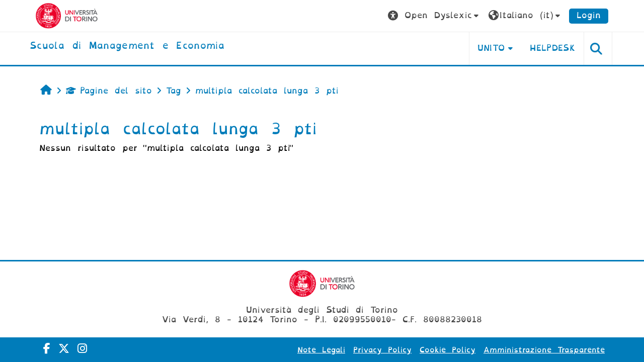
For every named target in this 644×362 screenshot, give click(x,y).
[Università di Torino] (67, 15)
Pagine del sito (109, 91)
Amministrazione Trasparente (544, 350)
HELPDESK (553, 48)
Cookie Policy (448, 350)
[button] (434, 16)
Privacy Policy (382, 350)
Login (589, 15)
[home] (127, 46)
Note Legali (321, 350)
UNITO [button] (491, 48)
